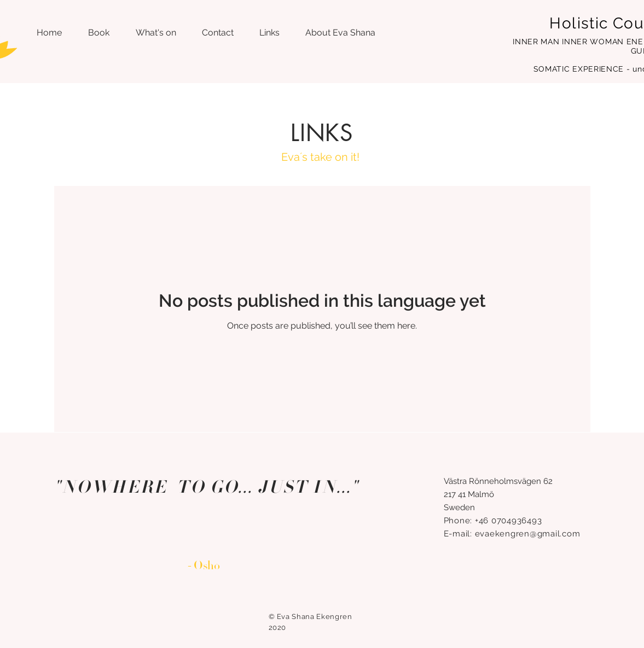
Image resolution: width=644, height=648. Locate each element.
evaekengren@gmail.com (528, 534)
